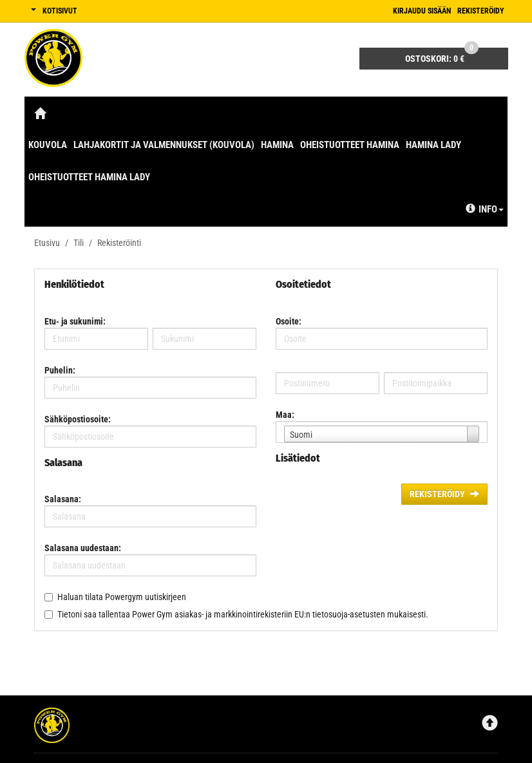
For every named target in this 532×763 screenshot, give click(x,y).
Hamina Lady (433, 145)
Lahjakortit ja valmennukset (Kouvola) (164, 145)
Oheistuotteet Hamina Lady (89, 177)
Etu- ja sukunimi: (75, 321)
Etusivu (47, 243)
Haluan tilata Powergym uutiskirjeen (122, 597)
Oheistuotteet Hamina (350, 145)
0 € (442, 56)
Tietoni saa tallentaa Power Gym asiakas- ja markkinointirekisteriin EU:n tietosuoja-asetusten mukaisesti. (243, 614)
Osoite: (289, 321)
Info (485, 209)
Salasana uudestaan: (83, 548)
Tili (79, 243)
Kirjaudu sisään (422, 11)
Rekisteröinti (119, 243)
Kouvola (48, 145)
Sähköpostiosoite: (78, 419)
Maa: (285, 415)
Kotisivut (60, 11)
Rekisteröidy (481, 11)
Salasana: (63, 499)
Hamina (277, 145)
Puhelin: (60, 370)
